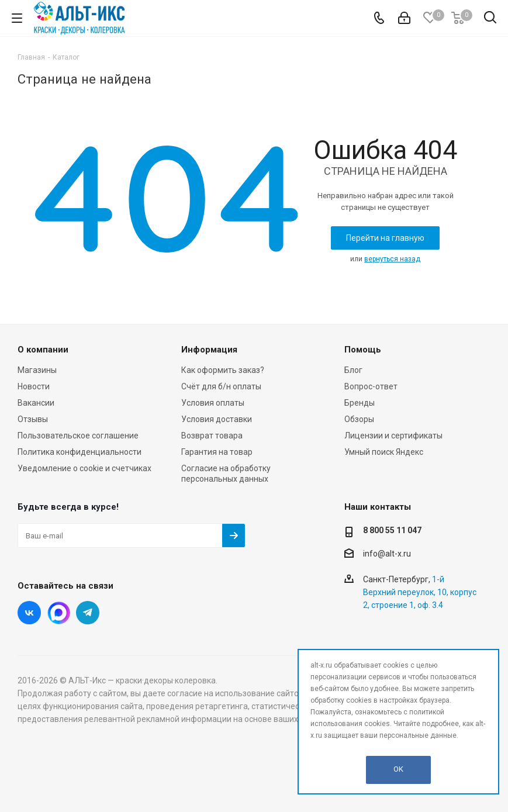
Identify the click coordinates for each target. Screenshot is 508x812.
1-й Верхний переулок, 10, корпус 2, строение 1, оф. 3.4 (420, 592)
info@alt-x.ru (387, 554)
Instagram (58, 613)
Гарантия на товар (217, 452)
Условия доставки (217, 419)
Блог (353, 370)
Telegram (88, 613)
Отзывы (33, 419)
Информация (209, 350)
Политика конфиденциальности (80, 452)
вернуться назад (392, 259)
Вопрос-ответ (371, 386)
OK (398, 769)
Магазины (37, 370)
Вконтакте (29, 613)
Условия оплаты (213, 403)
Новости (34, 386)
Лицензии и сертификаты (393, 436)
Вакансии (36, 403)
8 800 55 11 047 (392, 530)
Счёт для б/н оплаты (221, 386)
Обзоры (359, 419)
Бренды (360, 403)
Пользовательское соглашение (78, 436)
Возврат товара (212, 436)
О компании (43, 350)
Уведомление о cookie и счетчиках (84, 468)
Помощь (363, 350)
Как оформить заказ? (223, 370)
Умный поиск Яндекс (384, 452)
